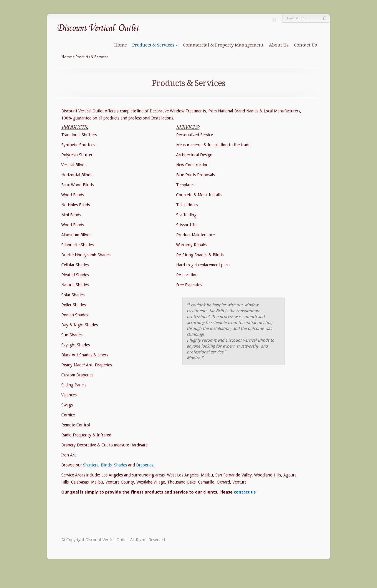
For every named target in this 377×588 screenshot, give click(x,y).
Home (121, 45)
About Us (279, 45)
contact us (245, 492)
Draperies (145, 465)
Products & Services (155, 45)
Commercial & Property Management (223, 45)
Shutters (91, 465)
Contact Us (305, 45)
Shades (120, 465)
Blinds (106, 465)
